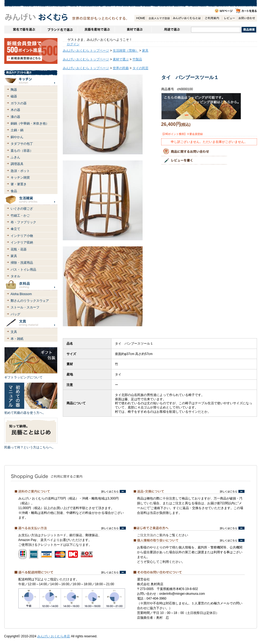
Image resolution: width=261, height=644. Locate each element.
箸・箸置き (19, 184)
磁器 (14, 96)
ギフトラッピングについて (23, 377)
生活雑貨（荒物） (126, 51)
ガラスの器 (19, 103)
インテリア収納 (22, 242)
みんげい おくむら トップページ (86, 51)
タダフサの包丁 (22, 144)
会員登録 (159, 18)
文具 (14, 332)
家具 (14, 256)
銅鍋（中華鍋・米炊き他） (30, 123)
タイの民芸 (140, 68)
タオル (15, 276)
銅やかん (17, 137)
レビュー (229, 18)
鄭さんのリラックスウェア (30, 301)
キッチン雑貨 (20, 177)
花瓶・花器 (19, 249)
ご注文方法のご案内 (151, 535)
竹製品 (137, 59)
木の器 (15, 110)
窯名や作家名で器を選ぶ (22, 30)
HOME (140, 18)
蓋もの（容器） (22, 151)
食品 (14, 191)
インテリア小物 (22, 236)
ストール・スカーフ (25, 307)
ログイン (73, 44)
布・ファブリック (23, 222)
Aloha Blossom (21, 294)
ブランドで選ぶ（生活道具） (59, 30)
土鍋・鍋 (17, 130)
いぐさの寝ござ (22, 209)
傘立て (15, 229)
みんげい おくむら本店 (54, 636)
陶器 (14, 90)
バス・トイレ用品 (23, 270)
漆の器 (15, 117)
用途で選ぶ (171, 30)
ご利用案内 (212, 18)
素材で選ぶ (133, 30)
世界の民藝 (121, 68)
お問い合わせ (247, 18)
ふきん (15, 157)
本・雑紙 (17, 339)
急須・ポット (20, 171)
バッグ (15, 314)
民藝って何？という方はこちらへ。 (30, 447)
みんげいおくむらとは (187, 18)
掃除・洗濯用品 (22, 263)
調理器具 (17, 164)
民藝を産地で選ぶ (96, 30)
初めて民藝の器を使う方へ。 (25, 413)
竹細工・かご (20, 216)
